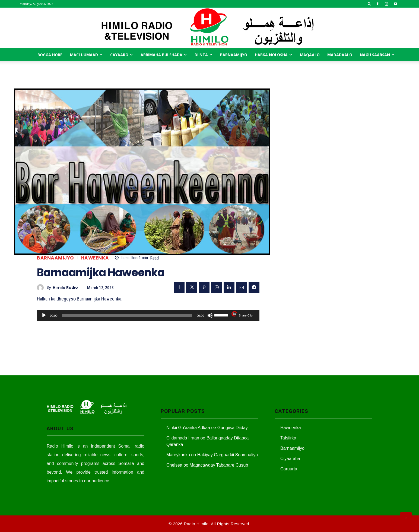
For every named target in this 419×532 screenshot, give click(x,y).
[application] (148, 315)
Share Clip (245, 315)
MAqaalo (310, 55)
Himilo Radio (65, 288)
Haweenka (95, 258)
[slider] (127, 315)
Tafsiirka (288, 438)
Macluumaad (86, 55)
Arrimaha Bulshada (164, 55)
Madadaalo (340, 55)
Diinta (203, 55)
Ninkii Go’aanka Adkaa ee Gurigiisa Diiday (207, 428)
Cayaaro (121, 55)
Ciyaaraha (290, 459)
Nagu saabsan (377, 55)
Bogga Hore (50, 55)
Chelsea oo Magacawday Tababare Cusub (207, 465)
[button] (369, 4)
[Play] (44, 315)
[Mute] (210, 315)
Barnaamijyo (234, 55)
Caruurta (289, 469)
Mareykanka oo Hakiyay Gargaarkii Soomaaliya (212, 455)
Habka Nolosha (273, 55)
